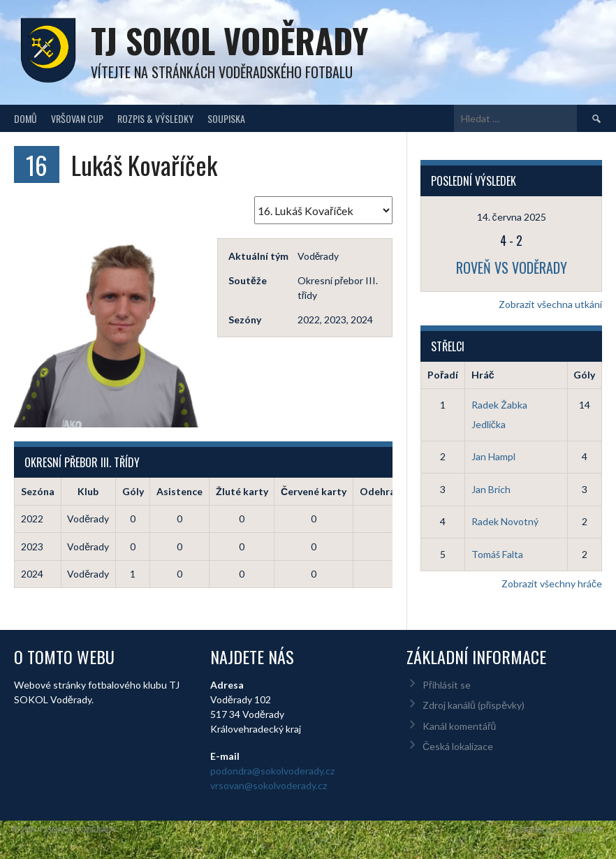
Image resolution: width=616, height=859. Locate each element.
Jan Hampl (493, 456)
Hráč (483, 375)
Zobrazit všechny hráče (552, 583)
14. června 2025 (512, 217)
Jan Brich (491, 489)
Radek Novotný (505, 521)
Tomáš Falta (497, 554)
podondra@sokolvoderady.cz (272, 771)
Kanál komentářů (459, 726)
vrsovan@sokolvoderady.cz (269, 785)
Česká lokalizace (458, 746)
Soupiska (226, 118)
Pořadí (443, 375)
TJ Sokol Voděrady (229, 40)
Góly (584, 375)
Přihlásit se (447, 685)
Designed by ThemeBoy (557, 829)
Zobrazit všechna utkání (550, 304)
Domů (25, 118)
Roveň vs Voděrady (512, 267)
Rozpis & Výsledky (155, 118)
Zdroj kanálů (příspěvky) (474, 705)
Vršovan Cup (77, 118)
